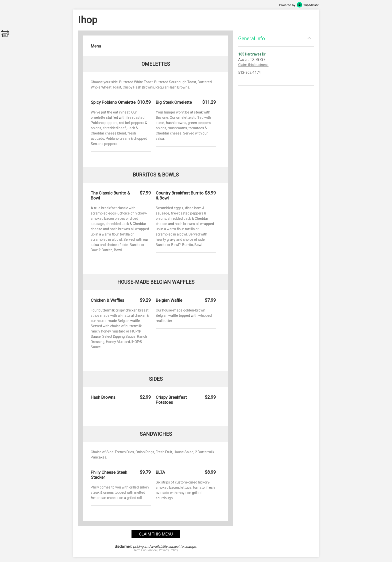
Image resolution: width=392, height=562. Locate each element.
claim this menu (156, 534)
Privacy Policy (168, 550)
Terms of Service (145, 550)
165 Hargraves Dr (252, 54)
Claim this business (253, 65)
